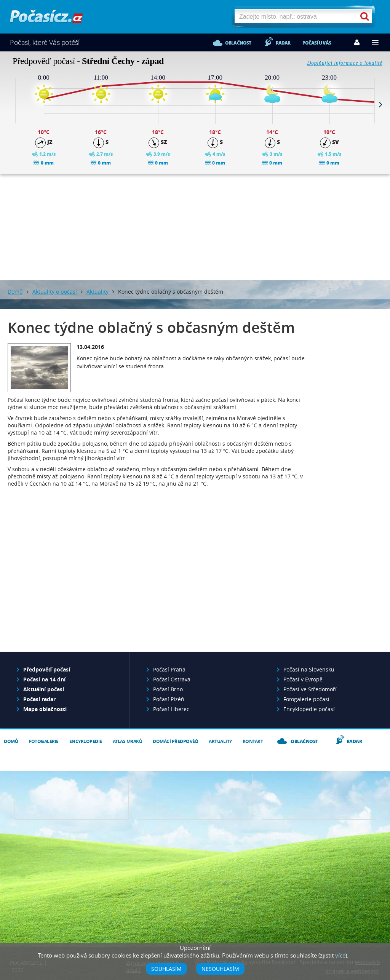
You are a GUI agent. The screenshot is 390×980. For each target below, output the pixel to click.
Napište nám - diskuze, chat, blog (195, 797)
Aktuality (97, 292)
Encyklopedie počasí (309, 709)
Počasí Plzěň (169, 699)
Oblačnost (238, 43)
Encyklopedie (86, 741)
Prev (10, 104)
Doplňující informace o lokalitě (345, 63)
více (340, 955)
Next (380, 104)
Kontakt (253, 741)
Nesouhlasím (220, 969)
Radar (283, 43)
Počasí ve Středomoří (310, 689)
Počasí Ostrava (172, 679)
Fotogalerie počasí (306, 699)
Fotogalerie (44, 741)
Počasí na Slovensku (309, 669)
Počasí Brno (168, 689)
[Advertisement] (195, 227)
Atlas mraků (128, 741)
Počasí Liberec (171, 709)
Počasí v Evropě (303, 679)
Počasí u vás (317, 43)
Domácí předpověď (175, 741)
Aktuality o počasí (55, 292)
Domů (15, 292)
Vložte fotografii (319, 797)
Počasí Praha (169, 669)
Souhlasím (166, 969)
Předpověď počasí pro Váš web (71, 797)
